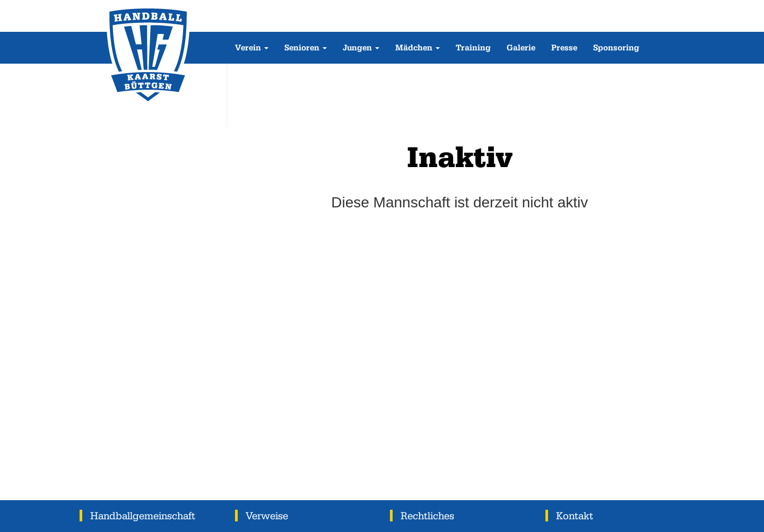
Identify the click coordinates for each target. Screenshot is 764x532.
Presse (564, 47)
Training (473, 47)
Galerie (521, 47)
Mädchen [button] (418, 47)
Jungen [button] (361, 47)
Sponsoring (616, 47)
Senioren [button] (306, 47)
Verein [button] (252, 47)
